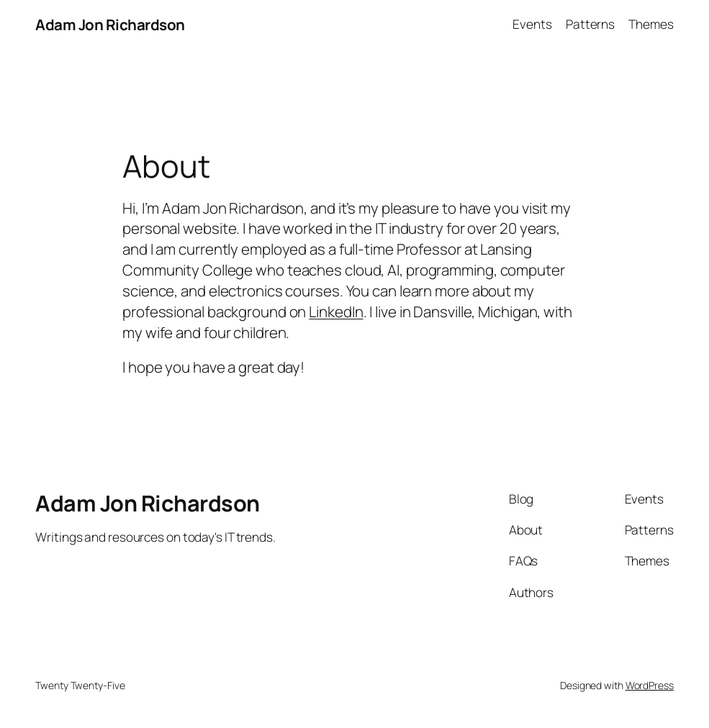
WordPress (650, 685)
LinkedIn (336, 311)
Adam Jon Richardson (110, 24)
